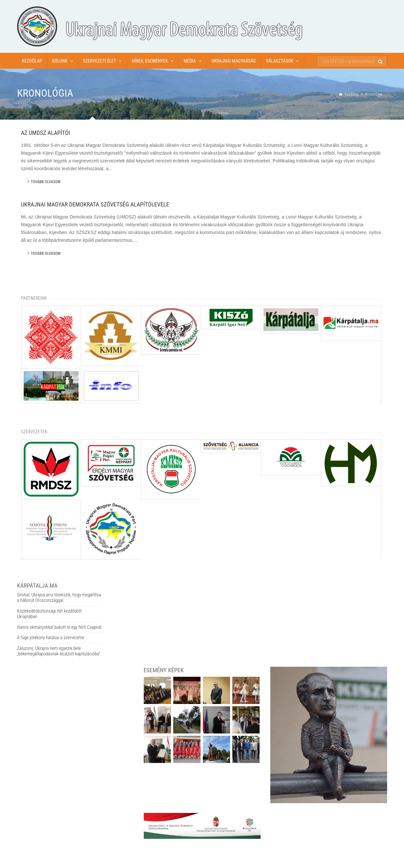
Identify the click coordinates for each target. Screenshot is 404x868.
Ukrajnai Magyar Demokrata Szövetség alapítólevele (95, 204)
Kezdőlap (32, 61)
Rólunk (60, 61)
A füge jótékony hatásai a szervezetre (51, 638)
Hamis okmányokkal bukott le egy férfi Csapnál (59, 627)
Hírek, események (150, 61)
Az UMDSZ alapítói (46, 133)
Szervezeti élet (100, 61)
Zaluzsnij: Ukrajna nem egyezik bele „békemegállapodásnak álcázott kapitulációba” (59, 651)
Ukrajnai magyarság (234, 61)
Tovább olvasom (44, 182)
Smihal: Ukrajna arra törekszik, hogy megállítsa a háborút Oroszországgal (59, 598)
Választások (280, 61)
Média (190, 61)
